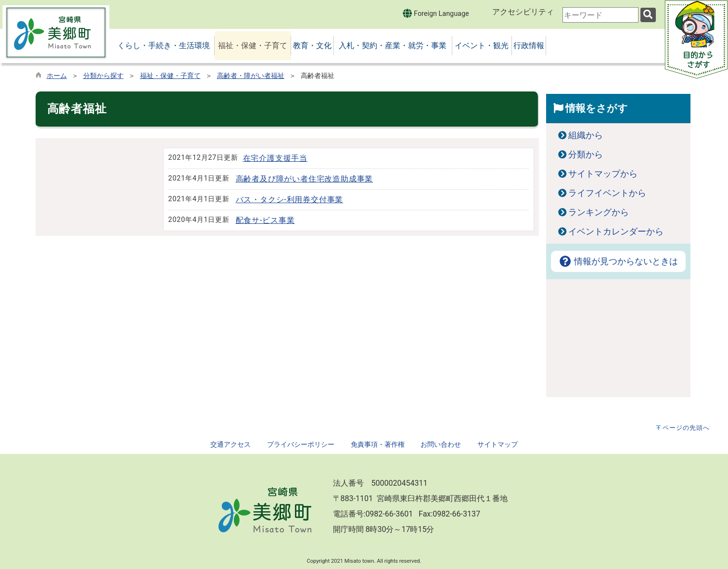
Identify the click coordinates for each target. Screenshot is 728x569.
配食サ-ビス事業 (265, 220)
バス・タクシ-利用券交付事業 (290, 200)
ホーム (57, 76)
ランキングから (599, 212)
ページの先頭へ (686, 428)
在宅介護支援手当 (275, 158)
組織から (586, 135)
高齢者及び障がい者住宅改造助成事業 (305, 179)
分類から (586, 155)
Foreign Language (436, 13)
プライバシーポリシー (301, 445)
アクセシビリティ (523, 12)
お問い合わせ (441, 445)
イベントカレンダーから (616, 232)
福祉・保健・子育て (170, 76)
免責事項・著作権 (378, 445)
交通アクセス (230, 445)
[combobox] (600, 15)
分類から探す (103, 76)
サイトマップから (603, 174)
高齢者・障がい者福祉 (251, 76)
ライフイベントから (607, 193)
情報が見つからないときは (618, 261)
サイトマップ (498, 445)
